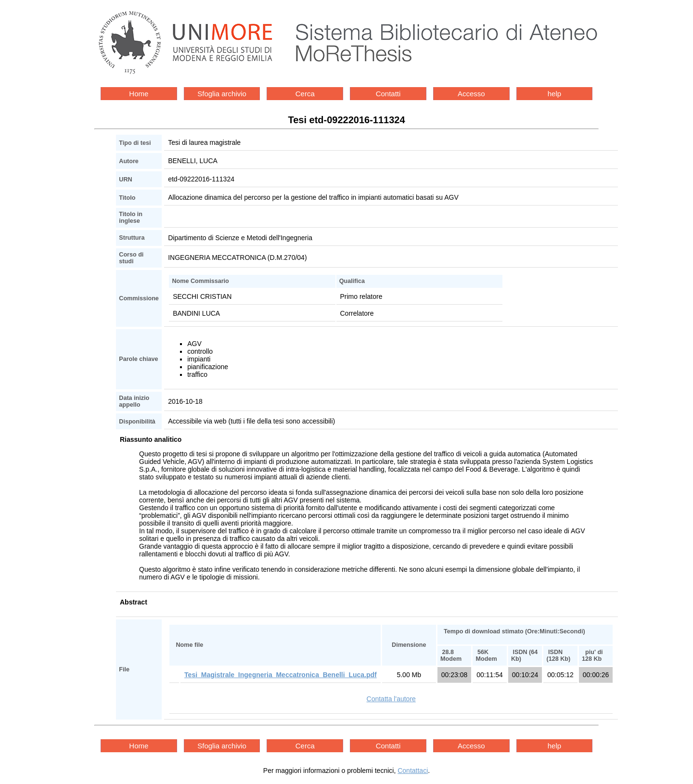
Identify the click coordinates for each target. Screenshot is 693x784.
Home (139, 94)
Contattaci (413, 771)
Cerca (305, 94)
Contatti (388, 94)
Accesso (471, 94)
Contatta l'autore (391, 699)
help (554, 94)
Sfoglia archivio (222, 94)
